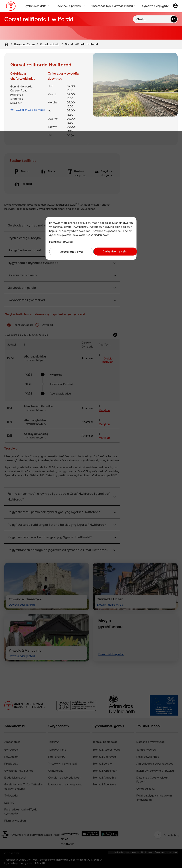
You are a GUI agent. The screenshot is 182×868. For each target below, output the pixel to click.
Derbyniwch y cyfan (113, 251)
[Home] (7, 44)
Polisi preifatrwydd (61, 242)
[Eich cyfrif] (175, 6)
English (163, 6)
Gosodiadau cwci (69, 252)
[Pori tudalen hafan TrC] (11, 7)
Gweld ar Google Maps (30, 110)
